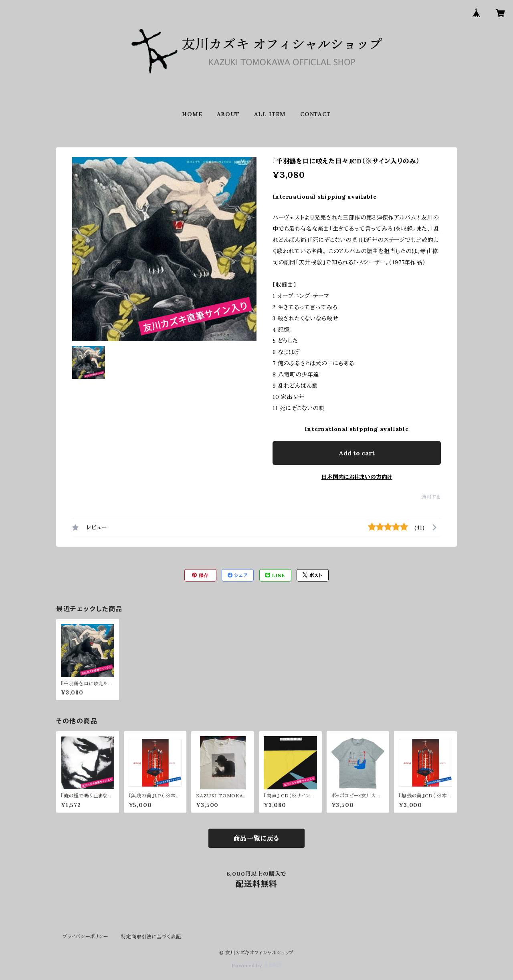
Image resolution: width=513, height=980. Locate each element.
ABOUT (228, 114)
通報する (431, 497)
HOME (192, 114)
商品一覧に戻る (257, 838)
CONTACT (316, 114)
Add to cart (357, 453)
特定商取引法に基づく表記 (151, 937)
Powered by (256, 965)
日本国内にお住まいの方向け (357, 477)
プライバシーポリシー (85, 937)
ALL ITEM (270, 114)
